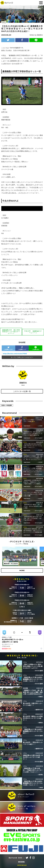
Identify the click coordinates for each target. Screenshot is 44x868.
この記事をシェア (22, 348)
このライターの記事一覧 (22, 391)
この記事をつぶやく (8, 348)
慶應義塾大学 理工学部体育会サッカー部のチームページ (11, 332)
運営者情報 (21, 862)
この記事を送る (36, 348)
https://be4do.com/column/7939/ (15, 354)
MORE (22, 570)
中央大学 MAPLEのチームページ (33, 332)
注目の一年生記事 (7, 405)
